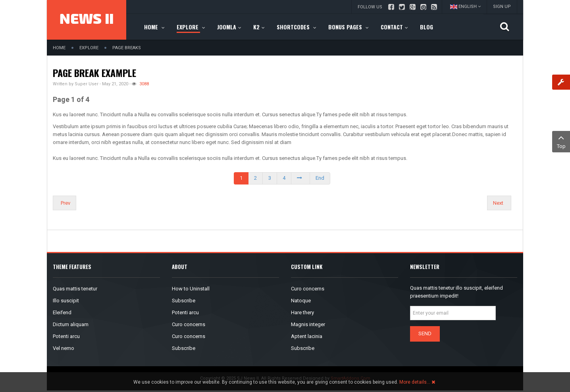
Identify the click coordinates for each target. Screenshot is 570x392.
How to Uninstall (191, 289)
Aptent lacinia (307, 336)
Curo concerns (189, 324)
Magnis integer (308, 324)
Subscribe (184, 301)
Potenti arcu (66, 336)
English (465, 7)
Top (561, 141)
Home (59, 48)
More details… (415, 382)
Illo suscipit (66, 301)
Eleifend (62, 312)
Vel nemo (64, 348)
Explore (89, 48)
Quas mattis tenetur (75, 289)
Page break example (94, 73)
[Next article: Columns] (499, 203)
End (320, 178)
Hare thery (302, 312)
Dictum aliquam (71, 324)
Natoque (301, 301)
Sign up (502, 7)
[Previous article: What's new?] (65, 203)
